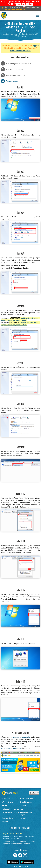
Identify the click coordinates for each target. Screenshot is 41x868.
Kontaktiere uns (26, 802)
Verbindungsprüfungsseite (11, 748)
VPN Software (7, 802)
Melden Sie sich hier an (20, 51)
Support (23, 805)
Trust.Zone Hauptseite (21, 737)
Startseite (6, 798)
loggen (36, 45)
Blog (21, 809)
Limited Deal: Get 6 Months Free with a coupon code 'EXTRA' (19, 837)
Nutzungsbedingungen (11, 809)
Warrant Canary (8, 818)
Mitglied (5, 821)
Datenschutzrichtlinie (10, 812)
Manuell (23, 818)
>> (25, 4)
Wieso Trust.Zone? (27, 798)
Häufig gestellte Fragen (26, 813)
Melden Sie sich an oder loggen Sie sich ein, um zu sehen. (21, 319)
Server (4, 805)
